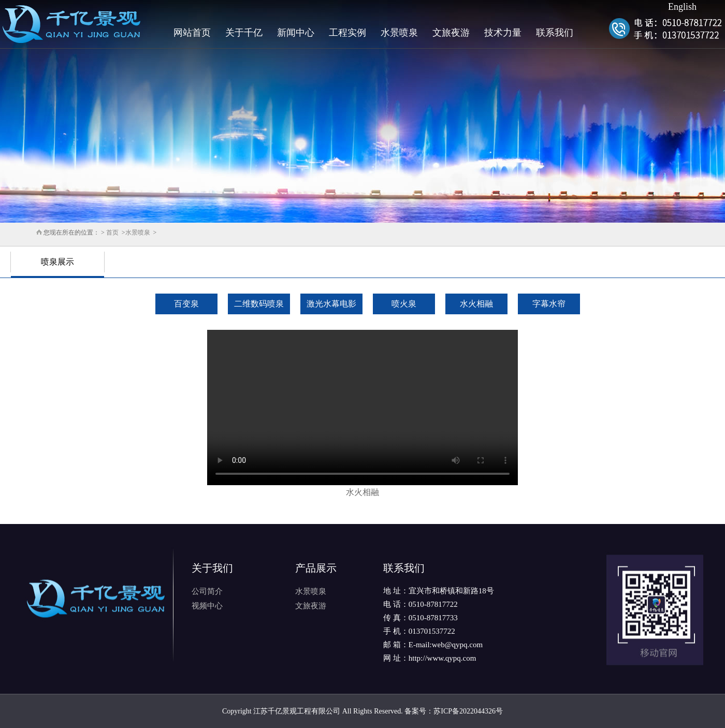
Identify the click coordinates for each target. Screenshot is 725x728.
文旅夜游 (451, 33)
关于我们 (212, 568)
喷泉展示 (57, 262)
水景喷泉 (399, 33)
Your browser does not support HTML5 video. (363, 407)
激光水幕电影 (331, 304)
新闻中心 (296, 33)
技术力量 (503, 33)
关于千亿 (244, 33)
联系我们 (555, 33)
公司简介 (207, 591)
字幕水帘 (549, 304)
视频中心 (207, 606)
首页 (112, 232)
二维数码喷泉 (259, 304)
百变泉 (186, 304)
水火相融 (476, 304)
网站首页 (192, 33)
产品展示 (316, 568)
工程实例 (347, 33)
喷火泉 (404, 304)
